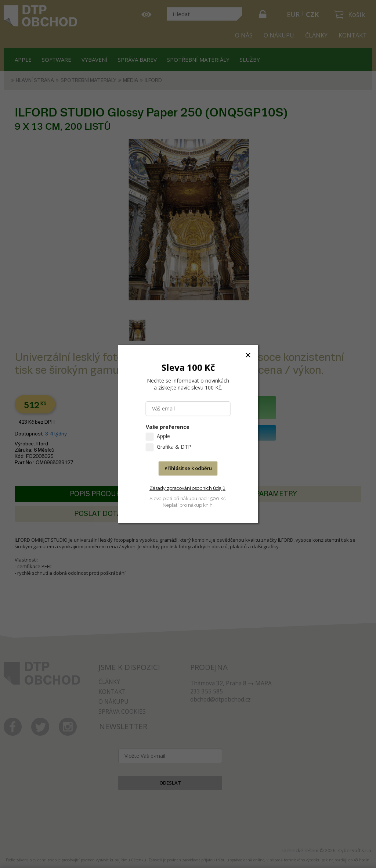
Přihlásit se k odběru (188, 469)
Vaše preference (168, 427)
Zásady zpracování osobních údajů (187, 488)
